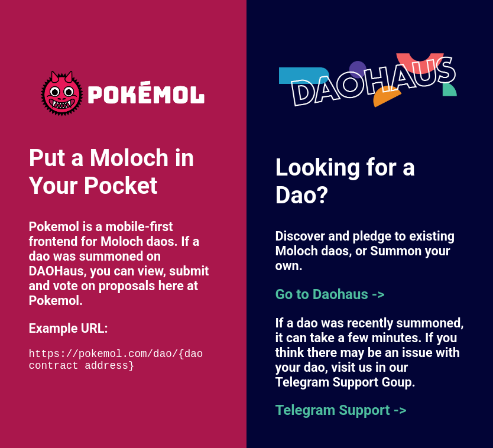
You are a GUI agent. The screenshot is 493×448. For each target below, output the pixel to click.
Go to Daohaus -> (330, 294)
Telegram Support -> (341, 410)
